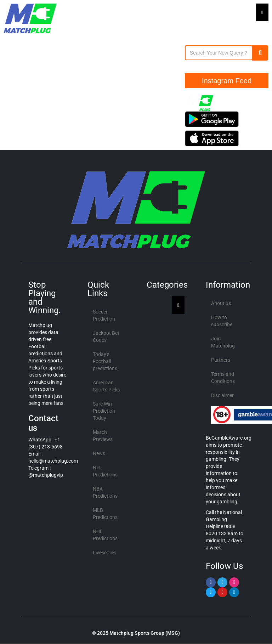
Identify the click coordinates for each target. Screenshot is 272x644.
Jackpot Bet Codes (106, 337)
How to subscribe (222, 321)
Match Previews (103, 436)
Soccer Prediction (104, 315)
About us (221, 303)
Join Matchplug (223, 342)
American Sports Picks (106, 386)
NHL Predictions (105, 535)
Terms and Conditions (223, 378)
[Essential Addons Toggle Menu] (262, 12)
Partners (221, 360)
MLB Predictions (105, 514)
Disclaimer (222, 395)
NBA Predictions (105, 492)
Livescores (104, 553)
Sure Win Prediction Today (104, 411)
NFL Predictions (105, 471)
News (99, 453)
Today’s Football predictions (105, 361)
